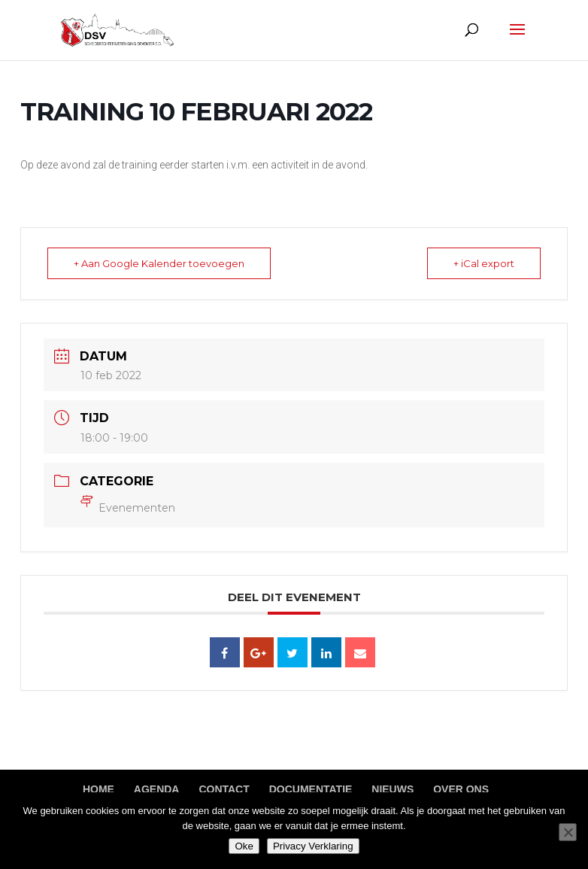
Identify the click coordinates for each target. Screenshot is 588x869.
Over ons (461, 789)
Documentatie (311, 789)
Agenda (157, 789)
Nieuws (393, 789)
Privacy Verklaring (313, 846)
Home (99, 789)
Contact (224, 789)
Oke (244, 846)
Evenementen (128, 508)
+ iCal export (484, 263)
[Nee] (568, 832)
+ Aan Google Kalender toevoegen (159, 263)
